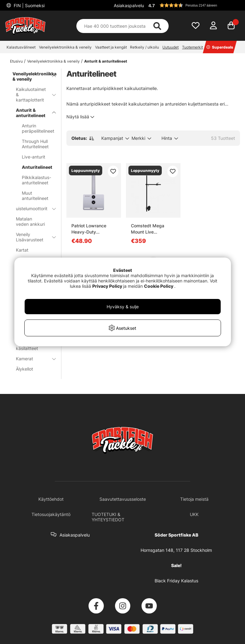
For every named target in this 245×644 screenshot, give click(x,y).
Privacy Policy (107, 286)
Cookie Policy (159, 286)
